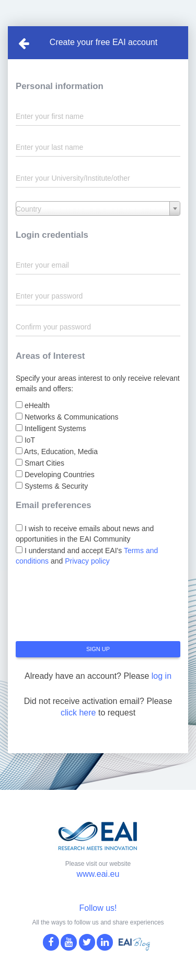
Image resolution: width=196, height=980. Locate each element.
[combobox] (98, 208)
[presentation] (95, 608)
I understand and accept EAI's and (87, 556)
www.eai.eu (98, 874)
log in (162, 676)
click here (78, 713)
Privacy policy (87, 561)
